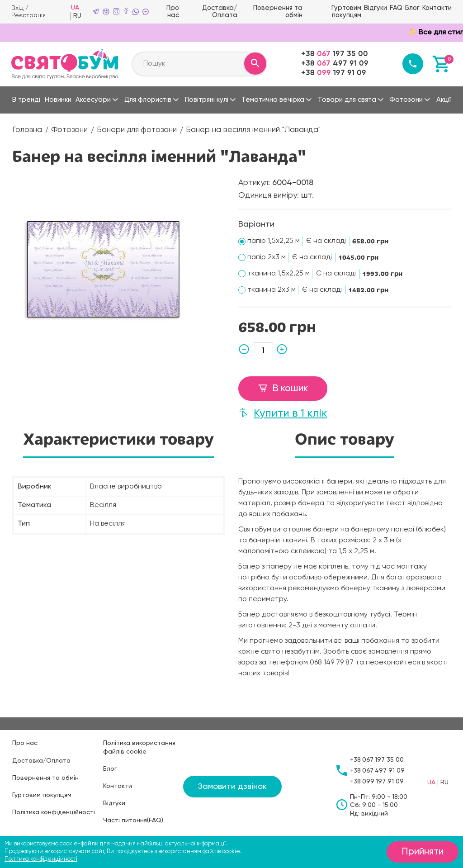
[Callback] (412, 63)
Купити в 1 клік (283, 411)
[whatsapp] (138, 11)
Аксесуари (93, 98)
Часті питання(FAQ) (133, 820)
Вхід (17, 8)
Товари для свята (347, 98)
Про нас (176, 11)
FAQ (398, 8)
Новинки (58, 98)
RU (80, 15)
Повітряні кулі (207, 98)
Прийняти (421, 852)
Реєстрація (28, 15)
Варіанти (256, 223)
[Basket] (442, 63)
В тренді (26, 98)
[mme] (148, 11)
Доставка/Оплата (223, 11)
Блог (414, 8)
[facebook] (128, 11)
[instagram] (118, 11)
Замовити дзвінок (232, 786)
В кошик (283, 388)
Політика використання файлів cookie (139, 746)
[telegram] (98, 11)
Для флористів (148, 98)
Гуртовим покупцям (350, 11)
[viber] (108, 11)
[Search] (254, 63)
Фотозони (406, 98)
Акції (444, 98)
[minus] (246, 349)
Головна (27, 128)
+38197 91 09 (333, 72)
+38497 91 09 (334, 63)
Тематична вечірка (273, 98)
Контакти (438, 8)
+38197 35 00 (334, 53)
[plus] (280, 349)
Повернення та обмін (282, 11)
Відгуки (378, 8)
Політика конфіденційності (54, 811)
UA (77, 7)
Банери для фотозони (140, 128)
